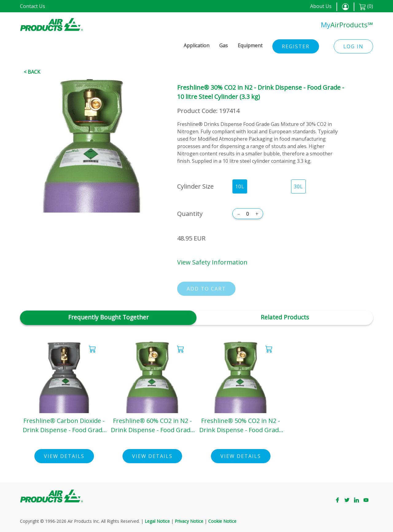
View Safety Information (212, 262)
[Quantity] (248, 214)
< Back (32, 72)
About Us (321, 6)
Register (296, 46)
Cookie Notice (222, 521)
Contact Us (33, 6)
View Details (64, 456)
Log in (353, 46)
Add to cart (206, 289)
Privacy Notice (189, 521)
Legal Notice (157, 521)
